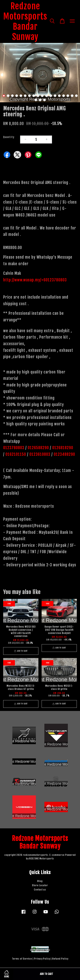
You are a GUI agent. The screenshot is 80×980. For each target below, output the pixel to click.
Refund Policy (60, 959)
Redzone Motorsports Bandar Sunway (25, 21)
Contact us (40, 890)
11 (47, 96)
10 (42, 96)
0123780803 (14, 448)
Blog (40, 881)
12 (51, 96)
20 (40, 100)
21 (44, 100)
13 (55, 96)
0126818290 (63, 448)
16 (68, 96)
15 (64, 96)
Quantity (9, 137)
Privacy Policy (42, 959)
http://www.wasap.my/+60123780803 (35, 280)
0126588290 (38, 448)
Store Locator (40, 885)
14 (59, 96)
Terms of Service (22, 959)
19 (36, 100)
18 (76, 96)
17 (72, 96)
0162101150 (15, 454)
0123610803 (40, 454)
